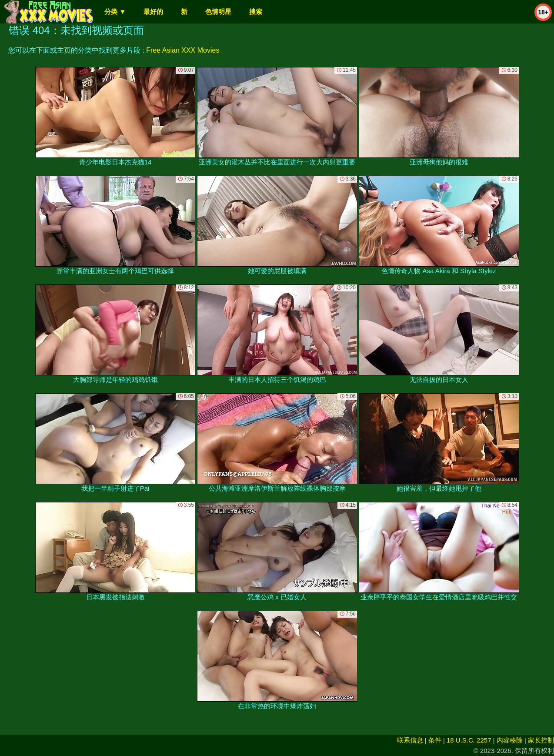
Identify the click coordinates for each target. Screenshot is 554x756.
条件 (435, 740)
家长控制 (541, 740)
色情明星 (218, 12)
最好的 (153, 12)
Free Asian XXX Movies (183, 50)
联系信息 (410, 740)
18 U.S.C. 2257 (469, 740)
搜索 (256, 12)
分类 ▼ (115, 12)
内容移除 (510, 740)
